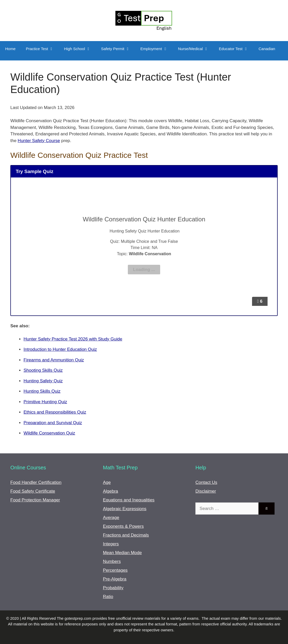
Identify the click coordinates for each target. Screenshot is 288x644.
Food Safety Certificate (33, 491)
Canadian (267, 49)
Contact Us (206, 482)
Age (107, 482)
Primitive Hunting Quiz (45, 402)
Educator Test (236, 49)
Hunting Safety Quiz (43, 381)
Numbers (112, 561)
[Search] (266, 509)
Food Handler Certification (36, 482)
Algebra (111, 491)
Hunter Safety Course (39, 141)
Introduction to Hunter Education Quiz (60, 349)
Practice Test (42, 49)
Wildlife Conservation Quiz (49, 433)
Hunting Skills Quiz (42, 391)
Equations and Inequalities (129, 500)
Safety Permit (118, 49)
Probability (113, 588)
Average (111, 518)
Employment (157, 49)
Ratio (108, 597)
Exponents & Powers (123, 526)
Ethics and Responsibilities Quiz (55, 412)
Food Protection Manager (35, 500)
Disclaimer (206, 491)
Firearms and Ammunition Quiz (54, 360)
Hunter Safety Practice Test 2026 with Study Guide (73, 339)
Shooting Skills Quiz (43, 370)
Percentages (115, 570)
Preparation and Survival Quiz (53, 423)
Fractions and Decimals (126, 535)
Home (10, 49)
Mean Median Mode (122, 553)
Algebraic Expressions (125, 509)
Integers (111, 544)
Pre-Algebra (115, 579)
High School (80, 49)
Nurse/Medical (196, 49)
